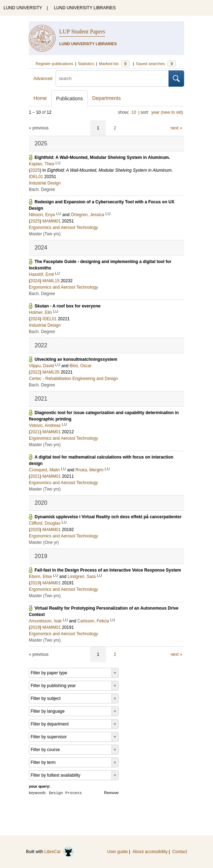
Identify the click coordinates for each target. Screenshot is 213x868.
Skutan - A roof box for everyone (67, 306)
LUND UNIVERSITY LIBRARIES (85, 8)
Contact (180, 852)
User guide (118, 852)
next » (176, 128)
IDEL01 (36, 177)
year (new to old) (167, 112)
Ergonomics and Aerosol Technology (63, 227)
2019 (35, 583)
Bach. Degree (42, 189)
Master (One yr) (44, 542)
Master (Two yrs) (45, 234)
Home (40, 98)
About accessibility (150, 852)
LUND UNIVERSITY (23, 8)
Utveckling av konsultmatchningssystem (76, 359)
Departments (106, 98)
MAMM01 (51, 221)
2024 (35, 281)
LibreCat (59, 852)
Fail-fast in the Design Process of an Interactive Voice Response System (108, 570)
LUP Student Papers (82, 31)
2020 (35, 530)
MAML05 (51, 372)
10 (134, 112)
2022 (35, 372)
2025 (35, 170)
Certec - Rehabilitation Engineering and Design (73, 379)
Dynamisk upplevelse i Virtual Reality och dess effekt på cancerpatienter (108, 517)
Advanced (43, 79)
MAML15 (51, 281)
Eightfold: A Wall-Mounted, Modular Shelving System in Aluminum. (102, 157)
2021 (35, 432)
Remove (111, 793)
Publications (69, 98)
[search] (112, 79)
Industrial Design (45, 183)
